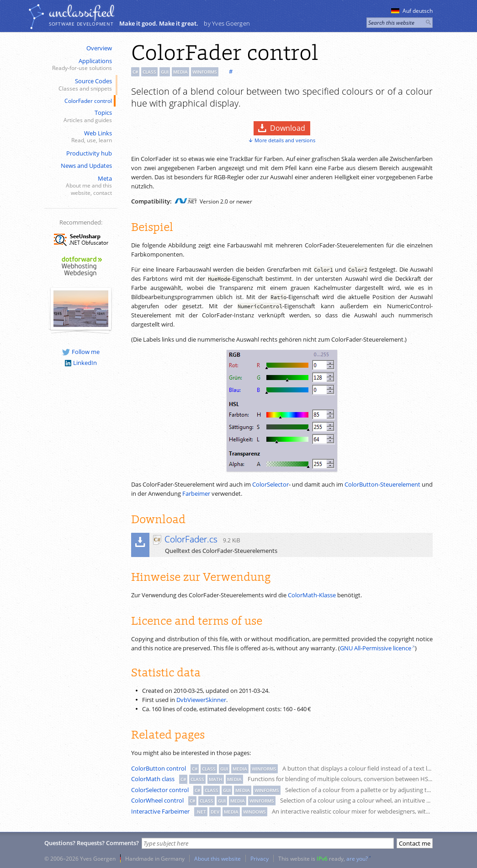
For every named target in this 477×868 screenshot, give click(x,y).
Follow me (81, 352)
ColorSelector (270, 484)
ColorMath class (153, 779)
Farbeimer (196, 493)
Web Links (80, 137)
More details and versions (285, 140)
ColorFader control (88, 101)
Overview (99, 48)
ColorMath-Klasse (312, 595)
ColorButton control (159, 768)
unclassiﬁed (81, 12)
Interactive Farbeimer (160, 811)
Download (288, 128)
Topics (80, 116)
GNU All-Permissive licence (376, 648)
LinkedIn (81, 363)
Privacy (260, 858)
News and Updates (86, 166)
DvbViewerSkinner (201, 700)
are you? (357, 858)
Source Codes (80, 85)
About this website (217, 858)
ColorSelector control (160, 790)
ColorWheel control (157, 800)
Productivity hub (89, 153)
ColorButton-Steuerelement (382, 484)
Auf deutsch (412, 11)
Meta (80, 186)
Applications (80, 65)
